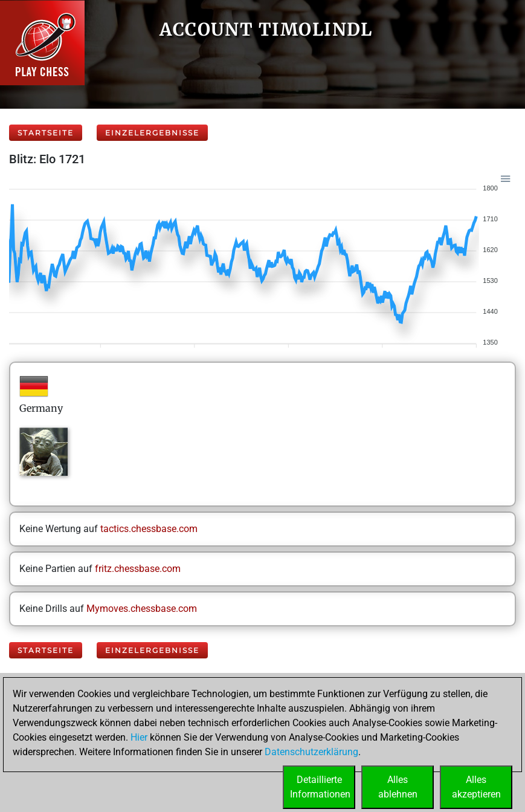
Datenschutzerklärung (311, 752)
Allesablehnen (398, 787)
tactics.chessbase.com (149, 529)
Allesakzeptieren (476, 787)
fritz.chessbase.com (138, 569)
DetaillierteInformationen (320, 787)
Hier (139, 737)
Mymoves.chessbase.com (142, 609)
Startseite (46, 133)
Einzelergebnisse (152, 133)
